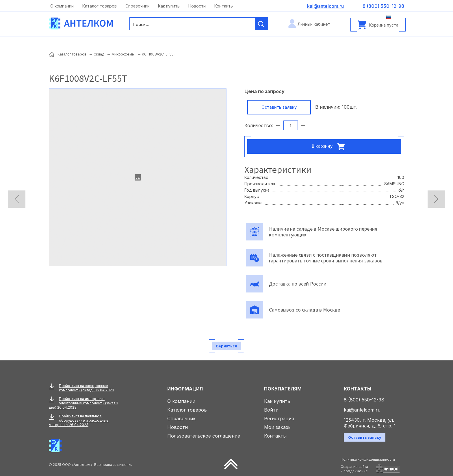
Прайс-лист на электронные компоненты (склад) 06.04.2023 (87, 388)
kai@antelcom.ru (362, 410)
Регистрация (279, 418)
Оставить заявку (279, 107)
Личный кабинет (314, 24)
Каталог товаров (100, 6)
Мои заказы (278, 427)
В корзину (330, 147)
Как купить (169, 6)
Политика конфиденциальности (368, 459)
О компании (62, 6)
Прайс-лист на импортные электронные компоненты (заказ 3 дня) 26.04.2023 (83, 403)
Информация (185, 389)
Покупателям (283, 389)
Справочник (137, 6)
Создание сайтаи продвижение (354, 469)
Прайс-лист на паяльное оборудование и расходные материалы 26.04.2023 (79, 420)
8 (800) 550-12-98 (364, 400)
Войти (271, 410)
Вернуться (226, 346)
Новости (197, 6)
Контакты (224, 6)
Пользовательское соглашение (204, 436)
